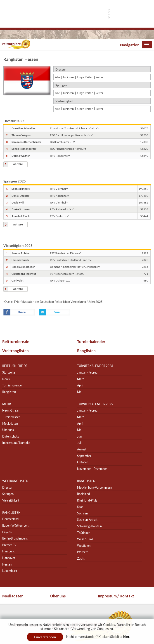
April (80, 385)
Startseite (9, 372)
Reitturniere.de (16, 342)
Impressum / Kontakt (16, 443)
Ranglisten (86, 351)
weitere (18, 164)
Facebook (19, 312)
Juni (80, 436)
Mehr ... (8, 404)
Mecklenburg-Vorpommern (95, 487)
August (82, 449)
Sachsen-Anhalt (87, 520)
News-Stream (11, 411)
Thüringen (84, 533)
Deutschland (10, 519)
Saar (80, 507)
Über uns (8, 430)
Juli (79, 443)
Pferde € (83, 552)
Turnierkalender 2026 (95, 366)
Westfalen (84, 546)
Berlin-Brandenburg (15, 538)
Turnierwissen (11, 417)
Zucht (81, 558)
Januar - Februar (88, 372)
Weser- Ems (85, 539)
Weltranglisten (15, 351)
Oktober (83, 462)
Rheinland (83, 494)
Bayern (7, 532)
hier (126, 637)
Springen (8, 494)
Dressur (7, 487)
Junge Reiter (85, 77)
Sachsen (82, 513)
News (6, 379)
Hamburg (8, 551)
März (81, 379)
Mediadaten (10, 423)
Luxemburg (10, 571)
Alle (57, 77)
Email (55, 312)
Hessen (7, 564)
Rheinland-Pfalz (87, 500)
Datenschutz (11, 436)
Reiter (99, 77)
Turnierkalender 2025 (95, 404)
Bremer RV (9, 545)
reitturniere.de (15, 366)
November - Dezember (92, 469)
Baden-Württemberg (16, 525)
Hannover (9, 558)
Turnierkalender (91, 342)
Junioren (68, 77)
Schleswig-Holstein (89, 526)
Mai (80, 392)
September (84, 456)
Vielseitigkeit (11, 500)
